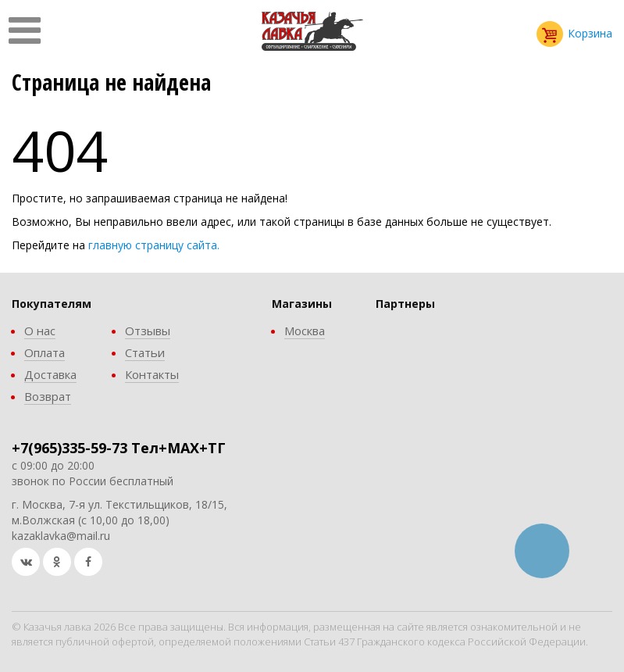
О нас (40, 331)
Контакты (152, 374)
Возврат (48, 396)
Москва (305, 331)
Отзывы (148, 331)
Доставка (50, 374)
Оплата (45, 352)
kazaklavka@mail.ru (61, 536)
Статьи (145, 352)
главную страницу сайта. (154, 245)
